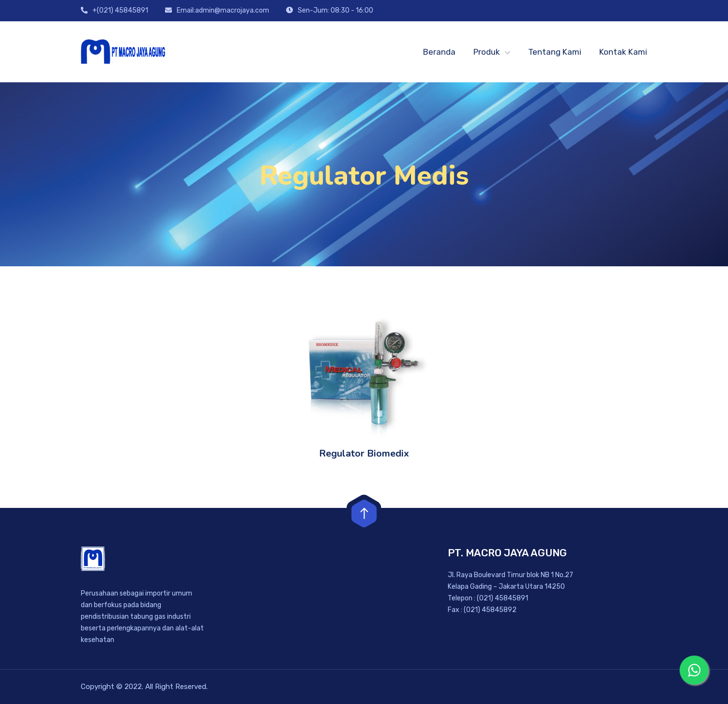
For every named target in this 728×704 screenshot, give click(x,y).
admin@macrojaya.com (232, 10)
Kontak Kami (623, 52)
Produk (487, 52)
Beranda (439, 52)
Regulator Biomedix (364, 453)
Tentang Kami (555, 52)
